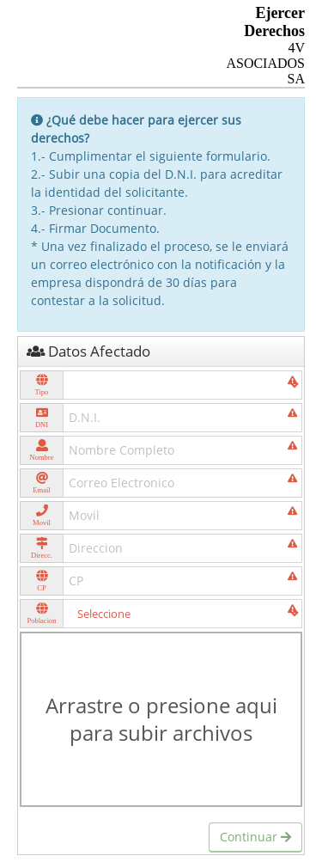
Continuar (255, 837)
